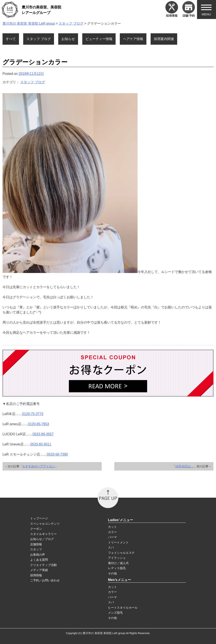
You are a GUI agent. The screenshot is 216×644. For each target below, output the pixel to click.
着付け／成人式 (118, 563)
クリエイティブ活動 (43, 565)
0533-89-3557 (43, 434)
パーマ (112, 537)
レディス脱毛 (117, 568)
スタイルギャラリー (43, 534)
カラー (112, 532)
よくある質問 (39, 560)
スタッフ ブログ (32, 82)
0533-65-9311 (41, 444)
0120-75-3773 (33, 414)
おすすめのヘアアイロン (39, 466)
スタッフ (36, 549)
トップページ (39, 518)
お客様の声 (38, 555)
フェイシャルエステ (121, 553)
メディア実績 (39, 570)
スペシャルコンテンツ (45, 524)
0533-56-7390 (57, 454)
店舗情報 (36, 544)
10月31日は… (184, 466)
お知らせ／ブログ (42, 539)
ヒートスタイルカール (123, 608)
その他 (112, 573)
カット (112, 527)
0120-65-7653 (39, 424)
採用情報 (36, 575)
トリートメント (118, 542)
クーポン (36, 529)
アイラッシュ (117, 558)
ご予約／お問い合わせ (45, 580)
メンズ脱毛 (115, 613)
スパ (111, 547)
